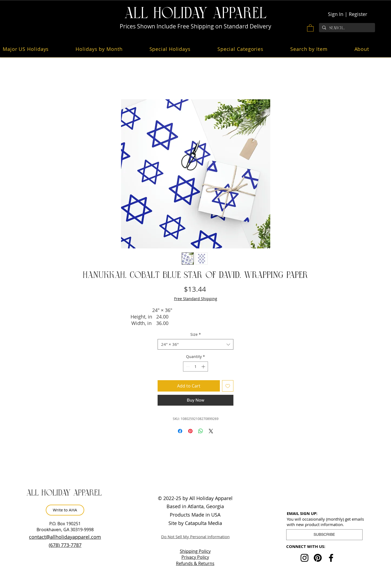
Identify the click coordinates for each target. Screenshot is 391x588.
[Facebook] (331, 558)
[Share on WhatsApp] (201, 431)
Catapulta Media (203, 523)
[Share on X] (211, 431)
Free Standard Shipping (196, 299)
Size (196, 334)
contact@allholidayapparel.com (65, 537)
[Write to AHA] (65, 510)
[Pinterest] (318, 558)
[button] (310, 28)
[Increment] (204, 367)
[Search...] (346, 28)
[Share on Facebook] (180, 431)
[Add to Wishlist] (228, 386)
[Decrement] (187, 367)
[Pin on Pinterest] (190, 431)
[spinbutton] (196, 367)
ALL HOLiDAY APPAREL (196, 13)
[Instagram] (304, 558)
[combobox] (196, 344)
